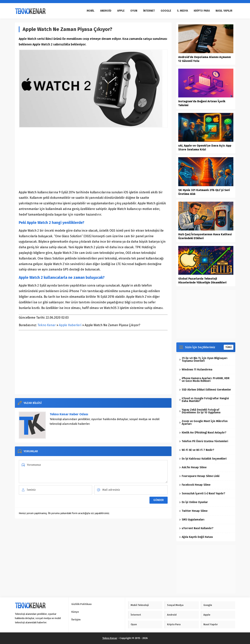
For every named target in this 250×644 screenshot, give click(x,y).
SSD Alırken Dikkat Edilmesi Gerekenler (205, 390)
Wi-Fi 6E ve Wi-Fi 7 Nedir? (197, 450)
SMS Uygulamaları (192, 520)
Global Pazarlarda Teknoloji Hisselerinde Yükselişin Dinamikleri (202, 281)
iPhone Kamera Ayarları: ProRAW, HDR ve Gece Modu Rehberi (204, 380)
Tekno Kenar (47, 325)
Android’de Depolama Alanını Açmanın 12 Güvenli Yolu (205, 59)
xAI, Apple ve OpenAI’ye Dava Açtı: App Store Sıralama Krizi (205, 148)
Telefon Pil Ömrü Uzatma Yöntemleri (204, 441)
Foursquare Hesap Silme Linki (199, 476)
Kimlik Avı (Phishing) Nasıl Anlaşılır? (203, 433)
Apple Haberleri (70, 325)
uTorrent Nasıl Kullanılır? (196, 528)
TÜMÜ (229, 347)
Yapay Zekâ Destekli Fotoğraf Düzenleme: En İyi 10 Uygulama (200, 411)
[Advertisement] (93, 159)
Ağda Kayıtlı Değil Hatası (196, 537)
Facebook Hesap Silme (195, 485)
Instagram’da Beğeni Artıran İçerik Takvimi (202, 103)
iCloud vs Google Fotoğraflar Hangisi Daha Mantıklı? (204, 400)
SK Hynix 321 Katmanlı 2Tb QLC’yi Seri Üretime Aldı (204, 192)
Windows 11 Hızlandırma (196, 370)
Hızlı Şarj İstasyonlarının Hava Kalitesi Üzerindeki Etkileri (205, 236)
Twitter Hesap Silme (193, 511)
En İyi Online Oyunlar (194, 502)
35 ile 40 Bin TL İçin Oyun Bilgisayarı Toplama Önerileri (203, 360)
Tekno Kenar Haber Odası (69, 414)
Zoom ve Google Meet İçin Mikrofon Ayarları (203, 423)
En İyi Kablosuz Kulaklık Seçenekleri (203, 459)
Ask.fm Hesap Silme (193, 467)
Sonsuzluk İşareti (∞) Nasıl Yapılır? (202, 493)
